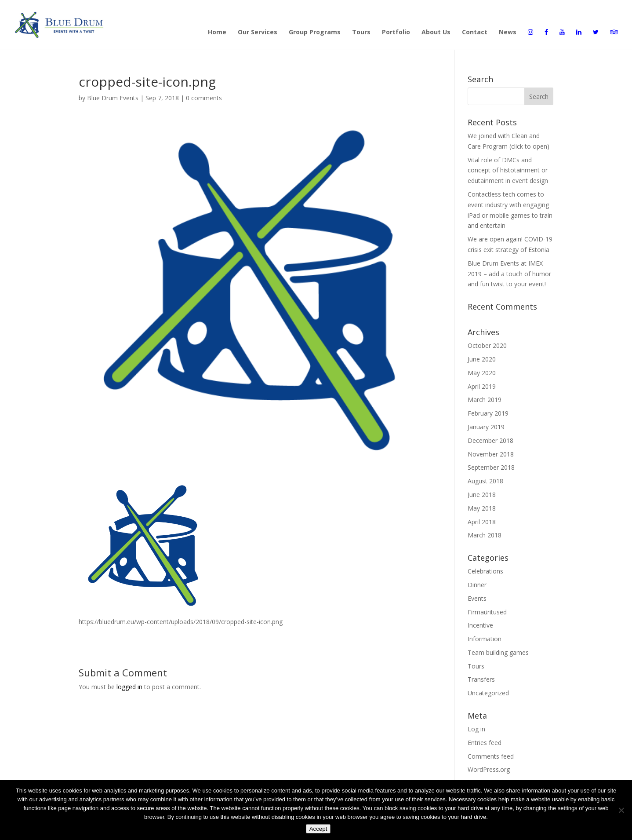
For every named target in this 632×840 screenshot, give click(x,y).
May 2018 (482, 508)
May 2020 (482, 373)
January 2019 (486, 427)
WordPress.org (489, 769)
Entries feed (485, 743)
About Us (436, 33)
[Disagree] (621, 810)
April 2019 (482, 386)
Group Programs (315, 33)
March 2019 (485, 400)
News (508, 33)
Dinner (477, 585)
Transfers (481, 679)
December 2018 (490, 440)
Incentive (480, 625)
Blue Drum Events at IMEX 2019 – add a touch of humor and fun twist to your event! (509, 274)
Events (477, 598)
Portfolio (396, 33)
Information (485, 639)
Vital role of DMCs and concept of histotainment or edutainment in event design (508, 170)
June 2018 (482, 495)
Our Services (258, 33)
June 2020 (482, 359)
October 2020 (487, 345)
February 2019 (488, 413)
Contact (475, 33)
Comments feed (491, 756)
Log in (476, 729)
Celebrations (485, 571)
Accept (318, 829)
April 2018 (482, 522)
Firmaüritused (487, 612)
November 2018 (491, 454)
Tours (361, 33)
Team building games (498, 652)
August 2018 (485, 481)
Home (217, 33)
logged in (129, 687)
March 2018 (485, 535)
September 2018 (491, 467)
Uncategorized (488, 693)
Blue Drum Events (113, 98)
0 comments (204, 98)
